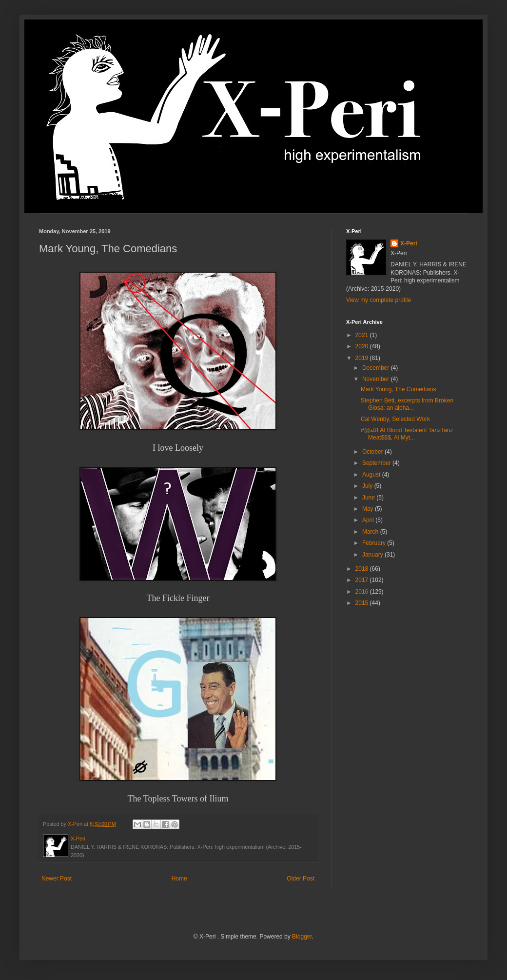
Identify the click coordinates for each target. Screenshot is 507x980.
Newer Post (57, 879)
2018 (363, 569)
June (369, 498)
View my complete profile (379, 300)
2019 (363, 358)
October (373, 452)
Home (179, 879)
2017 (363, 580)
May (369, 509)
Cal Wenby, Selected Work (395, 419)
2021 (363, 335)
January (373, 555)
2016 (363, 592)
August (372, 475)
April (369, 520)
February (375, 543)
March (371, 532)
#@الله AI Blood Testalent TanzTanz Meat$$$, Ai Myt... (407, 434)
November (377, 379)
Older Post (301, 879)
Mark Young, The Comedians (399, 389)
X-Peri (409, 243)
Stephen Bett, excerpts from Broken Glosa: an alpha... (407, 404)
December (377, 368)
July (368, 486)
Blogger (302, 937)
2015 (363, 603)
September (377, 463)
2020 (363, 346)
